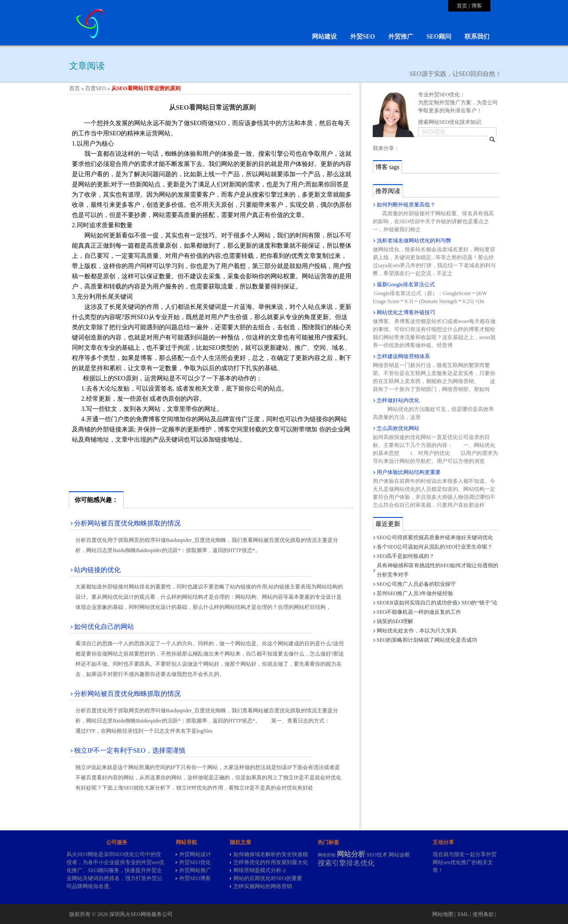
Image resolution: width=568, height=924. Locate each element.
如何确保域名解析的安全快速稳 (271, 854)
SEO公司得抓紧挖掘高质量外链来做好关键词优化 (435, 537)
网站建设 (324, 37)
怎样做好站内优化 (398, 400)
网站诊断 (399, 855)
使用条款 (483, 914)
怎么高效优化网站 (398, 428)
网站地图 (443, 914)
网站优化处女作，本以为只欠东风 (417, 631)
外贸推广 (401, 37)
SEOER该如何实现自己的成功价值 (417, 603)
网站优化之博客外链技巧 (406, 312)
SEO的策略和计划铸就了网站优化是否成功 (427, 640)
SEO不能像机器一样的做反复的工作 (419, 612)
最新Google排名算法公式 (406, 284)
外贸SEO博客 (195, 878)
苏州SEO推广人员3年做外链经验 (415, 593)
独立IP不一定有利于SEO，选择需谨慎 (130, 750)
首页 (462, 6)
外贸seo (150, 862)
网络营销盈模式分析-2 (260, 870)
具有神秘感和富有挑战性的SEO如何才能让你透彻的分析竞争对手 (438, 570)
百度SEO (96, 88)
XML (463, 914)
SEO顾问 (439, 37)
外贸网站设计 (195, 854)
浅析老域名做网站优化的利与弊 (414, 241)
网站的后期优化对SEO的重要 (268, 878)
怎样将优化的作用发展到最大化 (271, 862)
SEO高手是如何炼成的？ (406, 556)
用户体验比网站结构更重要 (409, 472)
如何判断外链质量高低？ (406, 205)
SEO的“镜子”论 (479, 603)
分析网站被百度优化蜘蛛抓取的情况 (127, 523)
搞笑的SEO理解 (395, 621)
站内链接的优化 (97, 570)
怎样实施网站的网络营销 (263, 886)
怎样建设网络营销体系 (403, 356)
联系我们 (477, 37)
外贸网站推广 (195, 870)
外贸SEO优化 (195, 862)
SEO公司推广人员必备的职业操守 (416, 584)
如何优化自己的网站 (104, 627)
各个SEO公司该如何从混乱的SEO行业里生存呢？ (435, 547)
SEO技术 (377, 855)
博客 (477, 6)
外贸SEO (363, 37)
